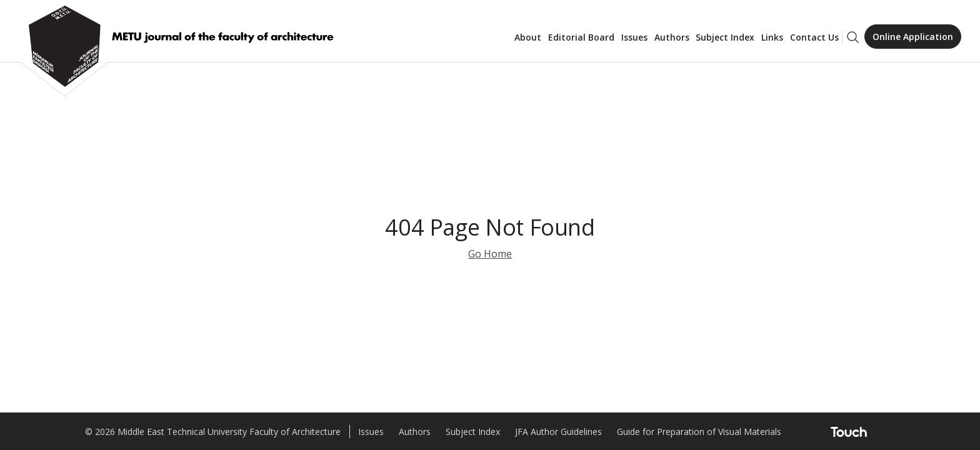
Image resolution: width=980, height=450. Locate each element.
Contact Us (814, 37)
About (528, 37)
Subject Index (725, 37)
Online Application (913, 37)
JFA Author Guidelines (558, 432)
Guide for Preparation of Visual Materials (699, 432)
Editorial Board (581, 37)
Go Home (490, 254)
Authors (672, 37)
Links (772, 37)
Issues (634, 37)
